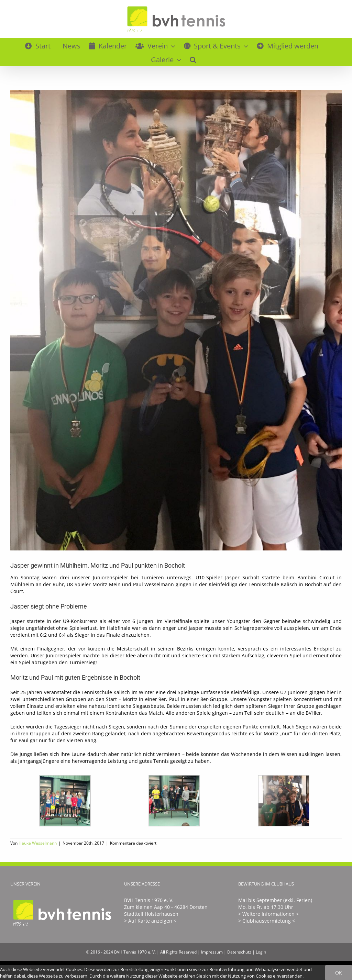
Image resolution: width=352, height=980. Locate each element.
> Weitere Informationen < (268, 914)
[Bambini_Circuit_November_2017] (176, 320)
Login (261, 952)
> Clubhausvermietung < (267, 921)
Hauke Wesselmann (38, 843)
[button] (193, 59)
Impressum (212, 952)
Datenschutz (239, 952)
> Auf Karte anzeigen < (150, 921)
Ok (339, 973)
